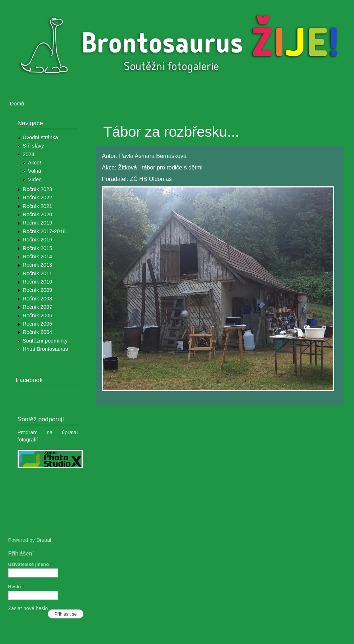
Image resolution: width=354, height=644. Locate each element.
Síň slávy (33, 146)
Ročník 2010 (37, 282)
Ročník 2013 (37, 265)
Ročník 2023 (37, 189)
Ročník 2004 (37, 332)
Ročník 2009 (37, 290)
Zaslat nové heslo (28, 609)
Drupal (44, 540)
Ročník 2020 (37, 214)
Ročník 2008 (37, 299)
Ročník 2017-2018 (44, 231)
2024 (29, 154)
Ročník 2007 (37, 307)
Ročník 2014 (37, 257)
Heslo (16, 587)
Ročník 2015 (37, 248)
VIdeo (35, 180)
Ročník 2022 (37, 198)
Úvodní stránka (40, 137)
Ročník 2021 (37, 206)
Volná (35, 171)
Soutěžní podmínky (45, 341)
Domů (17, 104)
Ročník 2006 (37, 316)
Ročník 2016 (37, 240)
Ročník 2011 (37, 273)
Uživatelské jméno (30, 564)
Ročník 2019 (37, 223)
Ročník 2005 (37, 324)
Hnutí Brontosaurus (45, 349)
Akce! (35, 163)
